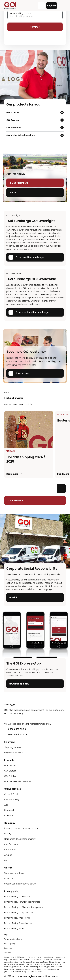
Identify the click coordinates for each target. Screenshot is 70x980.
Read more (12, 474)
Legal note (8, 948)
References (10, 850)
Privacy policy (10, 944)
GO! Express (14, 121)
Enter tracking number (21, 13)
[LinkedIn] (6, 719)
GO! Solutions (14, 128)
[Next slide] (61, 489)
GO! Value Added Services (21, 136)
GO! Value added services (18, 781)
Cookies (7, 953)
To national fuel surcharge (26, 257)
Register (52, 6)
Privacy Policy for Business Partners (22, 902)
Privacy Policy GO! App (16, 929)
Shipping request (13, 747)
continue (35, 27)
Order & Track (11, 794)
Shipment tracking (14, 753)
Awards (8, 855)
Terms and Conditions (13, 939)
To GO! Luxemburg (18, 183)
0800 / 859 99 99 (15, 729)
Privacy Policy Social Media (18, 923)
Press (7, 860)
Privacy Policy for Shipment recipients (23, 907)
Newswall (9, 810)
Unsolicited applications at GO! (20, 884)
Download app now (19, 684)
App (6, 805)
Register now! (19, 373)
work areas (10, 878)
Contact (13, 193)
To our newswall (15, 500)
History (8, 834)
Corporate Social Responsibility (20, 839)
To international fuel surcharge (29, 312)
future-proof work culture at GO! (21, 828)
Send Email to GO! (16, 735)
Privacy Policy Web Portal (17, 918)
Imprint (7, 935)
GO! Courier (14, 113)
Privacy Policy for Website (17, 897)
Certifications (11, 844)
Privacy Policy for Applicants (19, 913)
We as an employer (14, 873)
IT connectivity (12, 800)
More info (13, 597)
